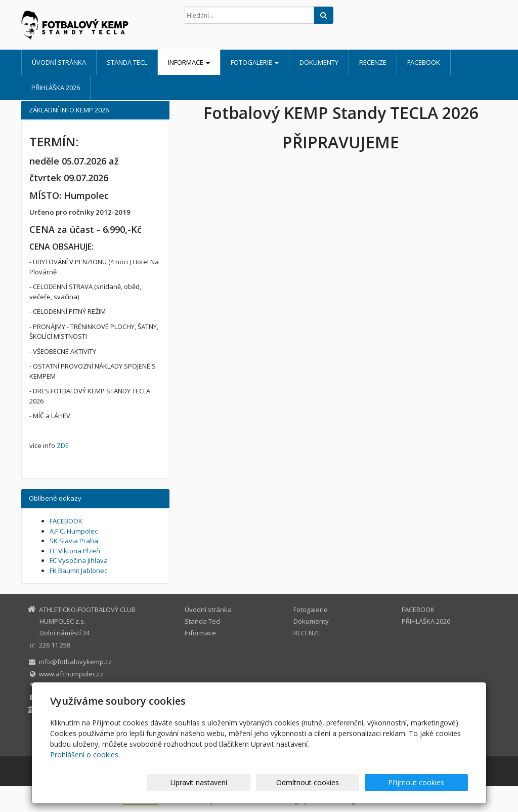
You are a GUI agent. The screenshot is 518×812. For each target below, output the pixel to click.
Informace (189, 62)
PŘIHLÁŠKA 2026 (56, 88)
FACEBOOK (424, 62)
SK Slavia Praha (74, 541)
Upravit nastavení (264, 782)
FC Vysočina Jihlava (79, 560)
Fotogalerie (255, 62)
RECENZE (373, 62)
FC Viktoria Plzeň (75, 551)
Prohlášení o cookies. (85, 755)
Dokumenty (319, 62)
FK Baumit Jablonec (78, 571)
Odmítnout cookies (347, 782)
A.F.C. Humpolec (74, 531)
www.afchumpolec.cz (71, 674)
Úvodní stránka (59, 62)
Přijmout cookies (429, 782)
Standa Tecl (127, 62)
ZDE (63, 445)
